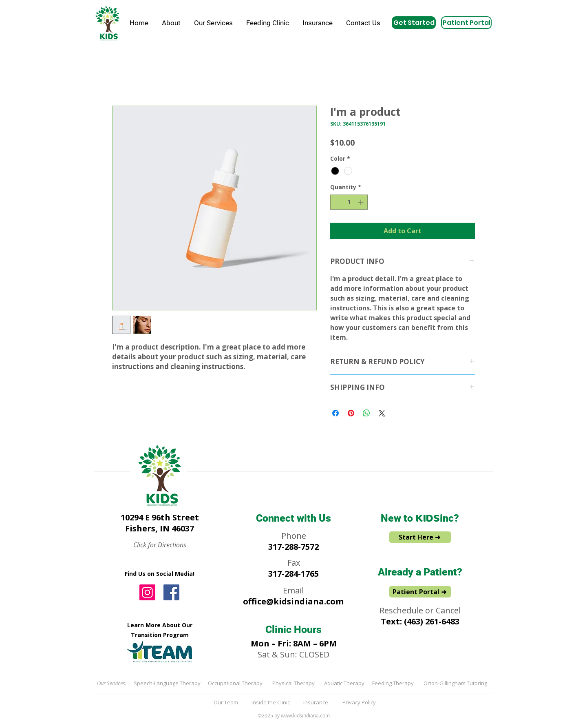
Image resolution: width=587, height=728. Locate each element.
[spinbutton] (349, 202)
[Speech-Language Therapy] (168, 683)
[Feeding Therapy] (394, 683)
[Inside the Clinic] (271, 702)
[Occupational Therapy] (236, 683)
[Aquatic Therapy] (345, 683)
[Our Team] (226, 702)
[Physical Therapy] (294, 683)
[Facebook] (171, 592)
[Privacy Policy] (360, 702)
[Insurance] (317, 702)
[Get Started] (414, 23)
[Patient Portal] (466, 23)
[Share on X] (382, 413)
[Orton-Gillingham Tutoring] (456, 683)
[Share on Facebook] (335, 413)
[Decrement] (337, 202)
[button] (171, 23)
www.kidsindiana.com (305, 715)
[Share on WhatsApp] (366, 413)
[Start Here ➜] (420, 537)
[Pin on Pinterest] (351, 413)
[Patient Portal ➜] (420, 592)
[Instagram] (147, 592)
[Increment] (361, 202)
